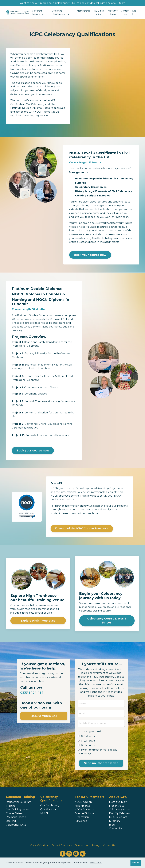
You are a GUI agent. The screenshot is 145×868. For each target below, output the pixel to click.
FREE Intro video (99, 12)
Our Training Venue (18, 809)
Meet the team (113, 12)
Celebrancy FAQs (16, 825)
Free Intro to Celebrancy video (119, 808)
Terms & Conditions (62, 845)
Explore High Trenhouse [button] (38, 621)
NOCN (44, 813)
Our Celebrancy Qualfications (50, 807)
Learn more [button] (96, 863)
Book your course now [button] (90, 255)
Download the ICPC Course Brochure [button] (82, 529)
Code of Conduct (39, 845)
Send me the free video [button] (101, 763)
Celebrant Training (38, 12)
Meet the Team (118, 802)
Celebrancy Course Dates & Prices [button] (107, 621)
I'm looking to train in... (91, 732)
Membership (83, 11)
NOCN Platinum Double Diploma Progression (85, 813)
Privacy (96, 845)
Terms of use (82, 845)
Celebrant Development (61, 12)
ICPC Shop (81, 821)
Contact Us (125, 12)
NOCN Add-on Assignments (83, 804)
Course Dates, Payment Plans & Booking (16, 817)
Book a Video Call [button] (44, 716)
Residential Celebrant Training (19, 804)
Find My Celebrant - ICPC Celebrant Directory (121, 817)
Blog (112, 825)
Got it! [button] (136, 863)
